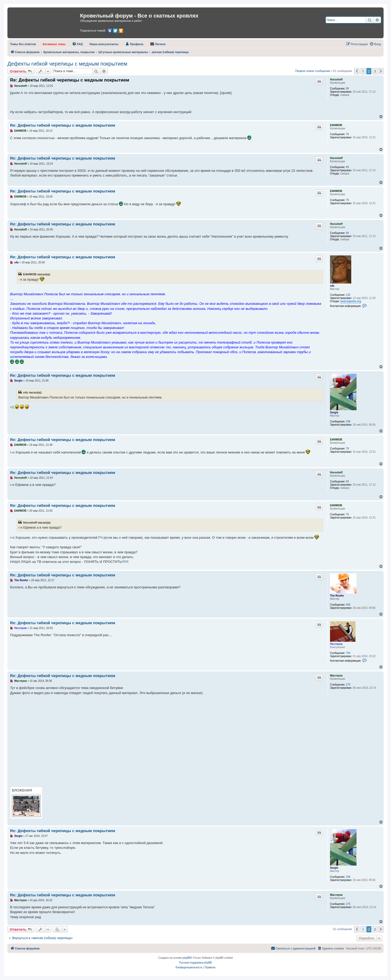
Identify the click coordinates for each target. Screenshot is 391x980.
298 (348, 421)
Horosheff (336, 80)
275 (348, 685)
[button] (357, 71)
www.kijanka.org (351, 301)
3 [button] (375, 71)
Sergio (334, 412)
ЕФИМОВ (336, 125)
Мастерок (336, 676)
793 (348, 653)
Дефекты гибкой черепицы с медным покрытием (67, 64)
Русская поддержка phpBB (195, 963)
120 (348, 295)
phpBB (187, 958)
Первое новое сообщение (313, 71)
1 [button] (363, 71)
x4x (332, 286)
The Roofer (337, 596)
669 (348, 605)
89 (347, 89)
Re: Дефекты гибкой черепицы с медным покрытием (70, 80)
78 (347, 134)
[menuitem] (23, 44)
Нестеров (336, 644)
